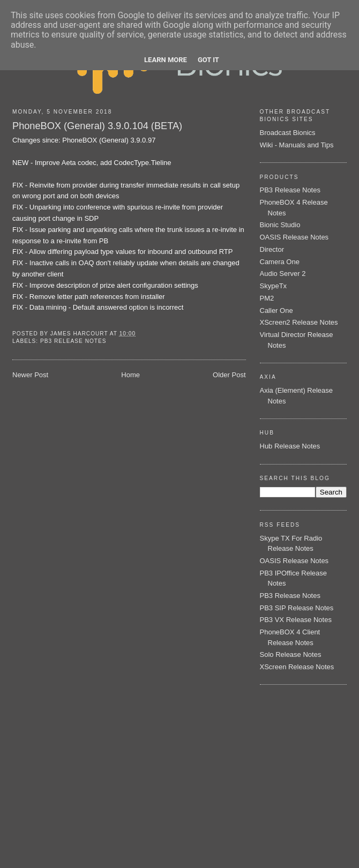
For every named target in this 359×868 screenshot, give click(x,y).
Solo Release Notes (291, 654)
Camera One (280, 262)
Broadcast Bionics (288, 133)
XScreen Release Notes (297, 667)
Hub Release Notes (290, 446)
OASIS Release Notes (294, 237)
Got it (208, 60)
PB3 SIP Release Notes (297, 608)
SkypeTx (274, 286)
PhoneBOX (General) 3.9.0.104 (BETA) (97, 126)
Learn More (166, 60)
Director (272, 249)
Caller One (276, 310)
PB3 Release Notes (73, 341)
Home (130, 375)
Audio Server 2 (283, 274)
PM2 (267, 298)
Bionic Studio (280, 225)
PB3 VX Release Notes (296, 620)
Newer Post (30, 375)
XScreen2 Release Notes (299, 322)
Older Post (229, 375)
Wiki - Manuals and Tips (297, 145)
